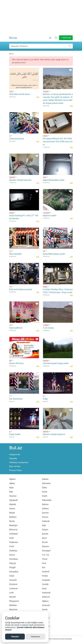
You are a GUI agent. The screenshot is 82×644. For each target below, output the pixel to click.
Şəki (44, 525)
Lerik (11, 593)
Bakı (11, 492)
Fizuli (12, 546)
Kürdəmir (13, 584)
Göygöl (12, 567)
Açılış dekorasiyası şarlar (54, 254)
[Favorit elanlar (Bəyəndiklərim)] (55, 40)
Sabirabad (47, 500)
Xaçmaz (13, 496)
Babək (12, 513)
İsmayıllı (13, 580)
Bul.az (13, 38)
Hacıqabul (14, 572)
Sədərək (46, 521)
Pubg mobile (15, 434)
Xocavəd (46, 605)
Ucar (44, 563)
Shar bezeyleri (16, 254)
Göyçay (13, 563)
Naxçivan (13, 609)
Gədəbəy (13, 551)
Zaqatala (46, 580)
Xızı (44, 567)
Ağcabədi (13, 500)
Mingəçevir (14, 601)
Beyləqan (13, 525)
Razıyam (15, 637)
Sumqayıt (46, 551)
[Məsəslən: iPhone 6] (41, 46)
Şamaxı (45, 513)
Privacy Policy (15, 470)
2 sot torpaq (48, 328)
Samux (45, 517)
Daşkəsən (14, 542)
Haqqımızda (15, 454)
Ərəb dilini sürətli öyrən (20, 94)
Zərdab (45, 584)
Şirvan (45, 542)
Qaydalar (13, 458)
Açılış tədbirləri (16, 328)
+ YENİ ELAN (66, 38)
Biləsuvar (13, 530)
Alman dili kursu (16, 363)
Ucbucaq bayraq (17, 139)
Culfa (12, 538)
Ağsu (11, 487)
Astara (12, 509)
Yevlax (45, 576)
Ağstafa (13, 504)
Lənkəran (13, 588)
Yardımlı (46, 572)
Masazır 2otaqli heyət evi (20, 180)
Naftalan (13, 605)
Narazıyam (35, 637)
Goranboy (14, 559)
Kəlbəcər (46, 597)
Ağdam (12, 479)
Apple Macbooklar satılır (54, 180)
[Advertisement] (41, 17)
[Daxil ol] (49, 40)
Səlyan (45, 530)
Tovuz (45, 559)
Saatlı (45, 496)
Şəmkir (45, 534)
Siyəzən (46, 546)
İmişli (12, 576)
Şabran (45, 504)
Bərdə (12, 521)
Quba (44, 487)
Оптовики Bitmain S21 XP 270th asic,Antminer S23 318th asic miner (58, 142)
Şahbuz (45, 509)
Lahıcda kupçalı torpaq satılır (56, 363)
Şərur (44, 538)
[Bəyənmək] (37, 70)
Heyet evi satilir (50, 216)
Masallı (12, 597)
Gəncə (12, 555)
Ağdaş (12, 483)
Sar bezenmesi (16, 399)
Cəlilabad (13, 534)
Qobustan (46, 483)
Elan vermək (15, 466)
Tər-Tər (46, 555)
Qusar (45, 492)
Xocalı (45, 609)
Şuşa (44, 588)
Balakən (13, 517)
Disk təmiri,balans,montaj (20, 289)
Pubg (45, 399)
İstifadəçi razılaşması (19, 462)
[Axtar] (70, 46)
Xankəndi (46, 593)
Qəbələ (45, 479)
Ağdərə (45, 601)
